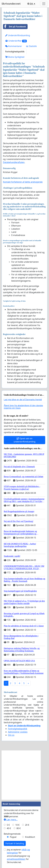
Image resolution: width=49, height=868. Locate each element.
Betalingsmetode (12, 834)
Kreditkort (30, 837)
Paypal (13, 837)
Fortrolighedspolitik (15, 52)
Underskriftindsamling (18, 35)
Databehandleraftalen (14, 162)
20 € (27, 825)
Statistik (31, 46)
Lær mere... (11, 820)
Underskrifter (16, 41)
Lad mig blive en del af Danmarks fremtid (23, 400)
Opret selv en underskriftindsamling (24, 440)
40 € (9, 828)
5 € (8, 825)
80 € (19, 828)
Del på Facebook (15, 27)
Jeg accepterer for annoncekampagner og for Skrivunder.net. (18, 856)
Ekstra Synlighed (15, 57)
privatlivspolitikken (16, 859)
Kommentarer (14, 46)
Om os (11, 735)
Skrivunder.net (11, 4)
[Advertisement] (24, 775)
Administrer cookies (18, 732)
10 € (17, 825)
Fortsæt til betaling (15, 843)
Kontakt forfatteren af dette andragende (23, 182)
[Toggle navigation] (44, 4)
